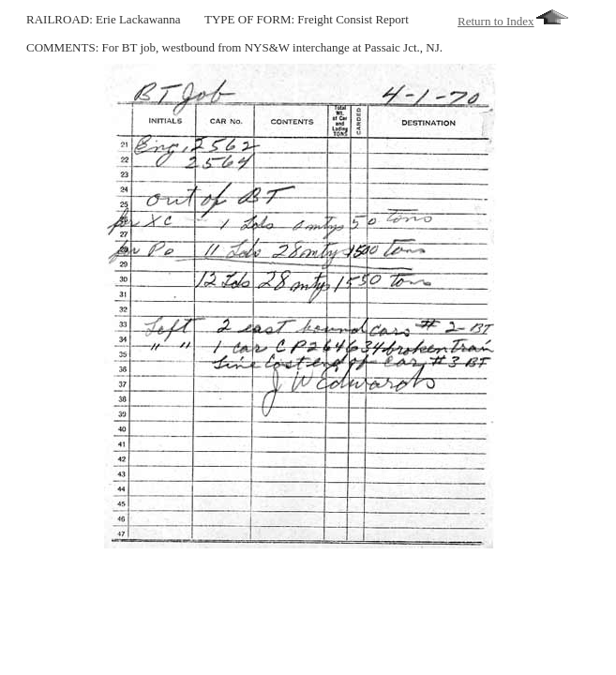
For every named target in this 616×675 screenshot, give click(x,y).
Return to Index (513, 21)
